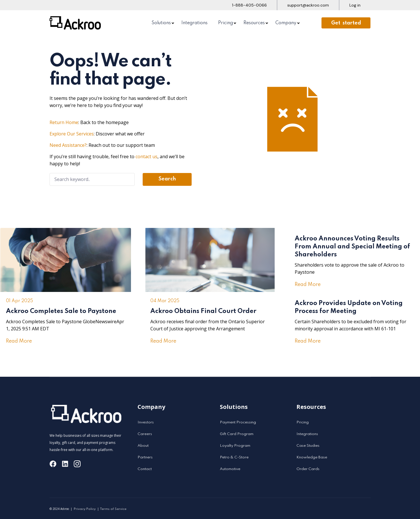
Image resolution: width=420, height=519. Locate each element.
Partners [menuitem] (145, 457)
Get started (346, 23)
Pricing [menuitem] (226, 23)
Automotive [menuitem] (230, 469)
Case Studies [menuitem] (308, 446)
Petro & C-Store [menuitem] (234, 457)
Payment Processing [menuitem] (238, 422)
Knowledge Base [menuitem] (312, 457)
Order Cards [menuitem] (308, 469)
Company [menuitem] (286, 23)
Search (167, 179)
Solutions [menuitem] (161, 23)
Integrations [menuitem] (194, 23)
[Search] (92, 179)
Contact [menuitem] (145, 469)
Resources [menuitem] (254, 23)
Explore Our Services (72, 134)
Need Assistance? (68, 145)
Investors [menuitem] (146, 422)
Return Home (64, 122)
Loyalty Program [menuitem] (235, 446)
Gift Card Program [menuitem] (237, 434)
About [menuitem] (143, 446)
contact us (147, 156)
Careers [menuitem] (145, 434)
